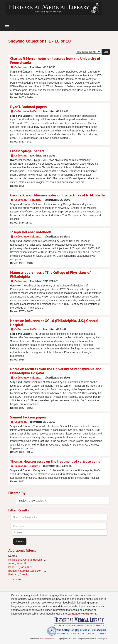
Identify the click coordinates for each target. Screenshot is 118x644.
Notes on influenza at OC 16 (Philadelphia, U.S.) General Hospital (54, 323)
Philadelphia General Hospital (26, 560)
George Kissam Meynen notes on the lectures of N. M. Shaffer (58, 195)
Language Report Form (82, 614)
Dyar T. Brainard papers (28, 107)
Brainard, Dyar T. (18, 574)
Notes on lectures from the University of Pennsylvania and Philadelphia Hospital (56, 371)
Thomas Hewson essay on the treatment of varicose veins (55, 461)
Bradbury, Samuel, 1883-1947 (26, 571)
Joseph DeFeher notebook (31, 232)
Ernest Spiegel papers (27, 151)
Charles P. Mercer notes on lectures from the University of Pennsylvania (55, 61)
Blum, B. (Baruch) (19, 567)
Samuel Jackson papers (28, 417)
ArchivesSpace (46, 639)
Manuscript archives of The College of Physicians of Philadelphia (50, 275)
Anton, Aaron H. (18, 563)
